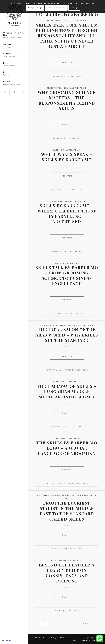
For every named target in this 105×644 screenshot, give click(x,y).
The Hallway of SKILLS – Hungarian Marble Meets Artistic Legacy (67, 391)
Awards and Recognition (53, 325)
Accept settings (35, 8)
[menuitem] (14, 35)
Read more (67, 62)
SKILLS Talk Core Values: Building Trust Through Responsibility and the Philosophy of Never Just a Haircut (67, 36)
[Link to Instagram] (14, 92)
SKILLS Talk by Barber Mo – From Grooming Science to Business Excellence (67, 275)
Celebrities (53, 201)
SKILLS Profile (54, 21)
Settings (74, 8)
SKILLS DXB (77, 76)
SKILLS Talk (68, 21)
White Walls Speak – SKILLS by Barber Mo (67, 157)
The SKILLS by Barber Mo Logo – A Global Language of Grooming (67, 448)
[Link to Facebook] (24, 92)
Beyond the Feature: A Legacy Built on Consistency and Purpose (67, 573)
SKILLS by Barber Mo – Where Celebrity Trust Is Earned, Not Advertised (67, 214)
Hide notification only (56, 8)
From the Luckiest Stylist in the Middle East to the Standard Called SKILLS (67, 511)
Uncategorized (80, 495)
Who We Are (80, 21)
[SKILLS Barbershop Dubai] (14, 14)
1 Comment (68, 370)
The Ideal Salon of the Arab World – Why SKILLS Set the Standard (67, 335)
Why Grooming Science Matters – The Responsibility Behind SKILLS (67, 100)
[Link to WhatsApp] (5, 92)
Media (53, 495)
